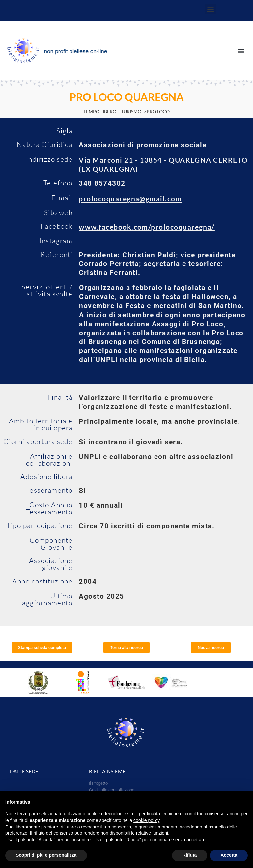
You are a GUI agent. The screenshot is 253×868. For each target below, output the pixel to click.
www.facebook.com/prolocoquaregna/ (147, 227)
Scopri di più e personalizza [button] (46, 855)
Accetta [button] (229, 855)
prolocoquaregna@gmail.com (130, 198)
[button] (210, 9)
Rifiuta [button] (190, 855)
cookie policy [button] (146, 820)
